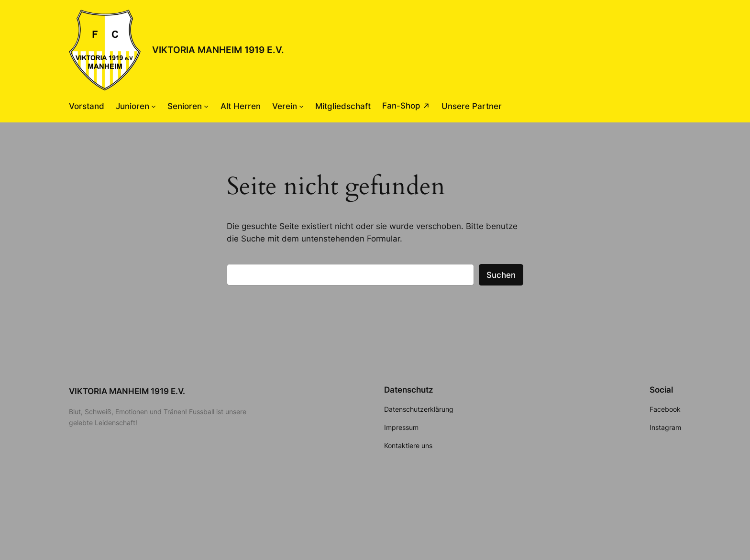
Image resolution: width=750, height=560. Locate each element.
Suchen (501, 275)
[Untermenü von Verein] (301, 106)
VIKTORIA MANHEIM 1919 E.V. (218, 50)
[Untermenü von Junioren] (154, 106)
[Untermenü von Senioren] (206, 106)
